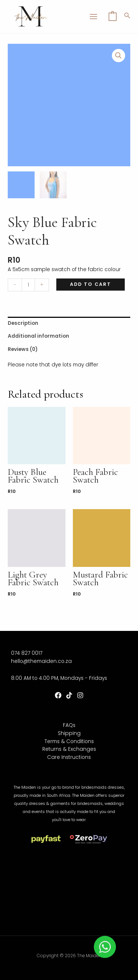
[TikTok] (69, 695)
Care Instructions (69, 757)
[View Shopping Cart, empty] (113, 17)
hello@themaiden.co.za (41, 661)
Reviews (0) (23, 349)
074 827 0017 (27, 653)
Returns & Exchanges (69, 749)
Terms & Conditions (69, 741)
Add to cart (91, 284)
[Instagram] (80, 695)
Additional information (38, 336)
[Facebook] (58, 695)
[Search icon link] (127, 17)
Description (23, 323)
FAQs (69, 725)
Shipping (69, 733)
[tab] (69, 323)
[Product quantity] (28, 285)
